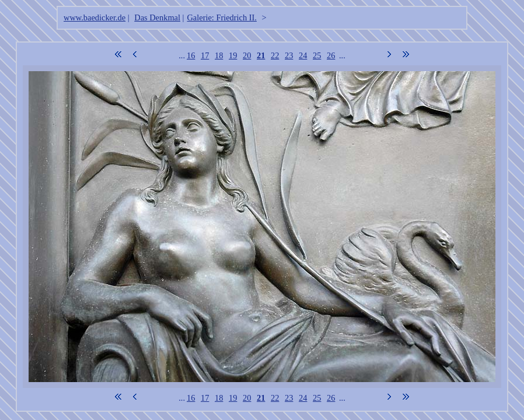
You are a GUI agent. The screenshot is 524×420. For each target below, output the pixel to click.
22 (275, 55)
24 (303, 55)
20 (247, 55)
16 (191, 55)
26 (331, 55)
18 (219, 55)
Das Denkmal (157, 17)
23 (289, 55)
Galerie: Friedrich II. (221, 17)
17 (205, 55)
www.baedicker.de (95, 17)
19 (233, 55)
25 (317, 55)
